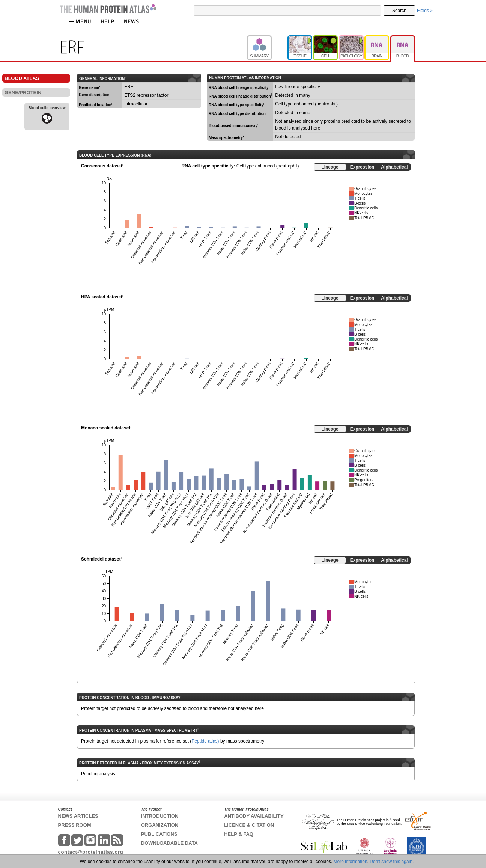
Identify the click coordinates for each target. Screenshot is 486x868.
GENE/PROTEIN (23, 93)
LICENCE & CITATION (249, 825)
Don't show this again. (392, 862)
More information (351, 862)
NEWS (132, 21)
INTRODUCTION (160, 816)
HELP (107, 21)
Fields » (425, 11)
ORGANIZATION (160, 825)
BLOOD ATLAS (22, 78)
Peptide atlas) (205, 741)
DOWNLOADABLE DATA (169, 843)
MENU (80, 21)
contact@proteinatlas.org (91, 852)
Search (399, 11)
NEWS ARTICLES (78, 816)
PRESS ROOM (75, 825)
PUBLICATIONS (159, 834)
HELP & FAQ (239, 834)
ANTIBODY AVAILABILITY (254, 816)
